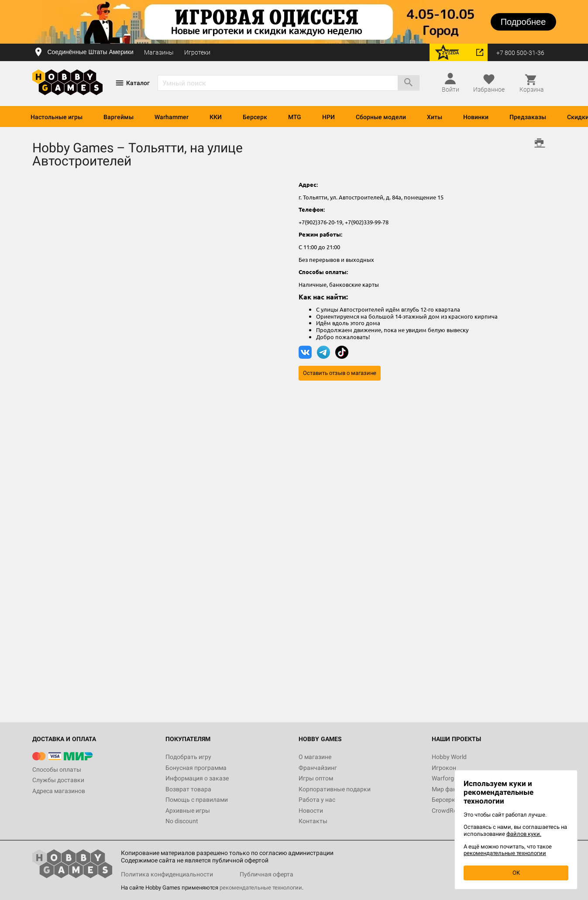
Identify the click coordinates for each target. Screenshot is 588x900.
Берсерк (255, 117)
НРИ (328, 117)
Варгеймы (119, 117)
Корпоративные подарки (335, 789)
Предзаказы (528, 117)
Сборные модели (381, 117)
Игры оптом (316, 778)
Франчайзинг (318, 768)
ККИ (216, 117)
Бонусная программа (196, 768)
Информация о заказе (197, 778)
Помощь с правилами (197, 800)
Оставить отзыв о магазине (340, 373)
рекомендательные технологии (261, 888)
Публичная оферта (266, 874)
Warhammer (172, 117)
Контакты (313, 821)
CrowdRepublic (452, 811)
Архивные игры (188, 811)
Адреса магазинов (59, 791)
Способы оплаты (57, 769)
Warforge (444, 778)
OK (516, 873)
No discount (182, 821)
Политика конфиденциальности (167, 874)
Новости (311, 811)
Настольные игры (57, 117)
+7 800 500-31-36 (520, 53)
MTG (295, 117)
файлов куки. (524, 834)
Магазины (159, 52)
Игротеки (197, 52)
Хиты (435, 117)
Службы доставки (58, 780)
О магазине (315, 757)
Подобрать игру (188, 757)
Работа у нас (317, 800)
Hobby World (449, 757)
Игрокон (444, 768)
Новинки (476, 117)
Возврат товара (188, 789)
